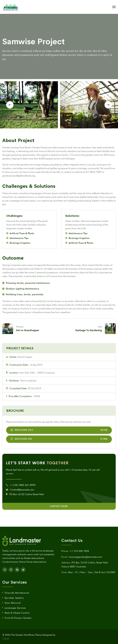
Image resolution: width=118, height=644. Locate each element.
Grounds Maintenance (17, 593)
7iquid (6, 639)
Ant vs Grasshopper (28, 330)
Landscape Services (15, 608)
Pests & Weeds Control (17, 613)
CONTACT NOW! (59, 506)
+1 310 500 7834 (79, 551)
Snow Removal (13, 603)
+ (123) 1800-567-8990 (23, 485)
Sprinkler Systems (14, 598)
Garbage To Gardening (89, 330)
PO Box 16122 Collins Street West (27, 494)
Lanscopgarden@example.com (86, 557)
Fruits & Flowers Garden (18, 618)
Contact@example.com (22, 490)
